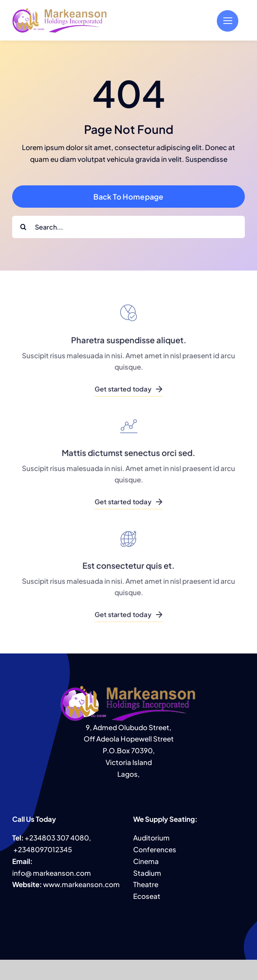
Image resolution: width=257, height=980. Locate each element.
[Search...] (128, 227)
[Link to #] (228, 21)
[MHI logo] (60, 11)
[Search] (23, 227)
